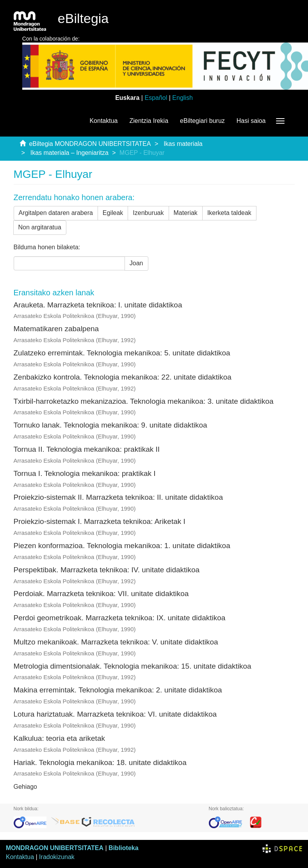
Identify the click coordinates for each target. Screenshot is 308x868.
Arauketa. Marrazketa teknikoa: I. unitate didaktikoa (98, 305)
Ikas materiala (183, 144)
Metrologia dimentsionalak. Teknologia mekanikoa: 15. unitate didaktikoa (133, 666)
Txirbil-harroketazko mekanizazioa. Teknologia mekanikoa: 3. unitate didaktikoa (144, 401)
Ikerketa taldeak (229, 213)
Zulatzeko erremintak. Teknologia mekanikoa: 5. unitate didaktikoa (122, 353)
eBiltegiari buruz (202, 121)
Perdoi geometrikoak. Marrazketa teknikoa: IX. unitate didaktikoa (120, 618)
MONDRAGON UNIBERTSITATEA (55, 848)
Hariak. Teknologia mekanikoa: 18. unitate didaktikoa (100, 762)
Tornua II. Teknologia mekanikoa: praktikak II (87, 449)
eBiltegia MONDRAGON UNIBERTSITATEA (90, 144)
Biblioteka (123, 848)
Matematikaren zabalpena (56, 329)
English (182, 98)
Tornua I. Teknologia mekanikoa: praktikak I (85, 473)
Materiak (186, 213)
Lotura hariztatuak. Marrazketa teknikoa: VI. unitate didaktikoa (115, 714)
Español (156, 98)
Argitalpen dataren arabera (56, 213)
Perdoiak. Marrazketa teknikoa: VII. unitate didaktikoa (101, 594)
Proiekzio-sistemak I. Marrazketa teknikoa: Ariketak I (100, 521)
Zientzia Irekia (149, 121)
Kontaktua (103, 121)
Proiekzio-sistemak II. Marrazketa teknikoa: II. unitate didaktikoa (118, 497)
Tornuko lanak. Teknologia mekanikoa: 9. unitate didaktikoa (110, 425)
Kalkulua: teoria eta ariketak (59, 738)
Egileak (113, 213)
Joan (136, 263)
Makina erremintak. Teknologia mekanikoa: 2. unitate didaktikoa (118, 690)
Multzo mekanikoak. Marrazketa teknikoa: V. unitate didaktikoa (116, 642)
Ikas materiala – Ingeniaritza (69, 153)
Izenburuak (148, 213)
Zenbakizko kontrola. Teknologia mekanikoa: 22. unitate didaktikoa (123, 377)
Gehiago (26, 787)
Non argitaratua (40, 227)
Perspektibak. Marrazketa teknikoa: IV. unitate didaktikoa (107, 570)
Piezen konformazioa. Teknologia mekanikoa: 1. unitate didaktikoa (122, 546)
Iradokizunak (57, 857)
